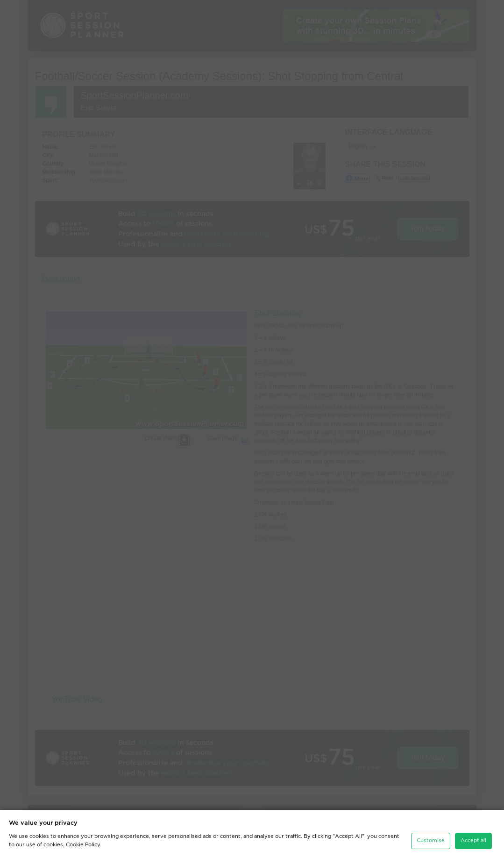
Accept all (473, 840)
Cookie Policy (83, 845)
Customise (431, 840)
